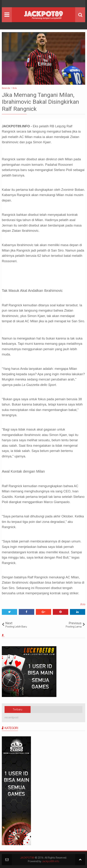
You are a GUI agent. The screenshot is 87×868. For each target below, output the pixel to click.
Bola (83, 604)
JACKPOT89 (27, 858)
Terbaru (17, 709)
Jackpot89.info (51, 861)
